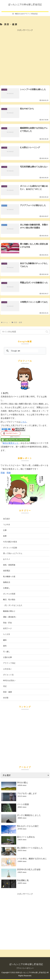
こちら (24, 422)
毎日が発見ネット (11, 443)
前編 (3, 473)
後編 (9, 473)
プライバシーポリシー (25, 968)
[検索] (25, 351)
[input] (25, 332)
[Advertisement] (25, 57)
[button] (47, 332)
